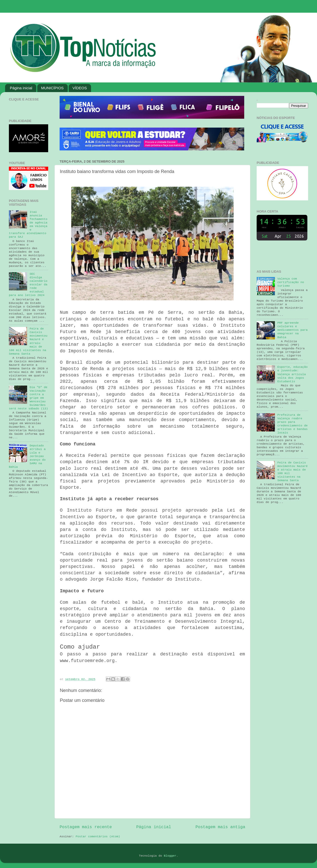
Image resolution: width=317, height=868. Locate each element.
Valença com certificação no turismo (291, 282)
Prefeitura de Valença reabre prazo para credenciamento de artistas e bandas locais (293, 424)
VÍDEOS (80, 88)
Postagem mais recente (86, 827)
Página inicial (21, 88)
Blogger (170, 856)
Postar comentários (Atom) (98, 837)
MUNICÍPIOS (52, 88)
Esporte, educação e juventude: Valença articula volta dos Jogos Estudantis (293, 374)
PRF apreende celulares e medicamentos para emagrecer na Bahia (293, 330)
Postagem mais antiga (220, 827)
